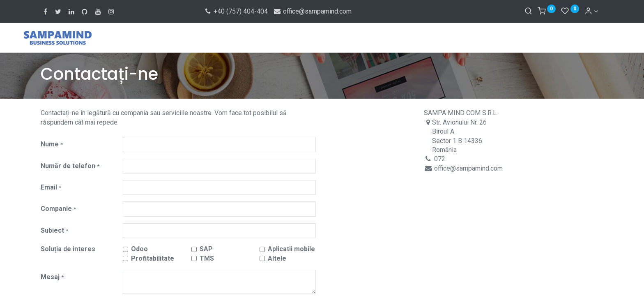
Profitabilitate (153, 258)
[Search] (528, 11)
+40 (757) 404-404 (236, 11)
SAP (206, 249)
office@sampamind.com (312, 11)
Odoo (139, 249)
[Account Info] (591, 11)
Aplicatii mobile (291, 249)
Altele (277, 258)
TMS (207, 258)
